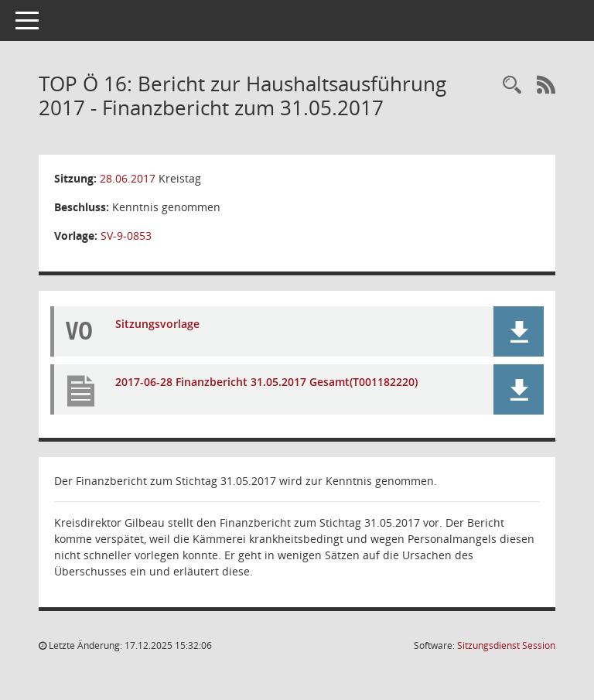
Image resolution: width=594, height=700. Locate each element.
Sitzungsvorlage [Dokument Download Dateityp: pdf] (157, 324)
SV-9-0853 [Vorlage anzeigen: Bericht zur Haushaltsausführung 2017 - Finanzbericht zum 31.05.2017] (126, 236)
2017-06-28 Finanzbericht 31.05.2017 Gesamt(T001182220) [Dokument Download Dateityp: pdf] (266, 382)
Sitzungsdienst (506, 645)
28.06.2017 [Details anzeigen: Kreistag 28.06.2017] (128, 178)
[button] (519, 331)
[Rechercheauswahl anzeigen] (512, 85)
